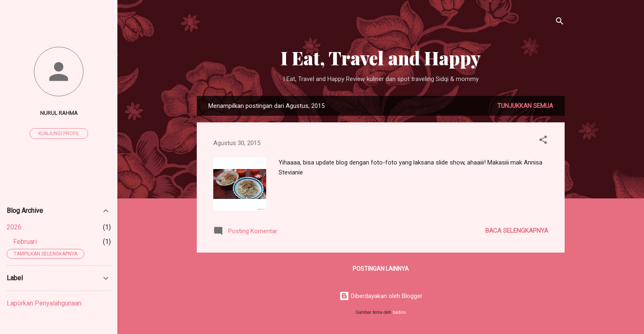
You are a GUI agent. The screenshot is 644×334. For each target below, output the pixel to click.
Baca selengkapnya (517, 231)
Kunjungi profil (59, 134)
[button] (543, 141)
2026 (14, 227)
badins (400, 312)
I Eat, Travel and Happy (381, 58)
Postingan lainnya (381, 269)
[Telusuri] (560, 23)
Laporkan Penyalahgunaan (44, 303)
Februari (25, 242)
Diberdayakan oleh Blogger (381, 296)
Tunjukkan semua (525, 106)
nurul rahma (59, 113)
